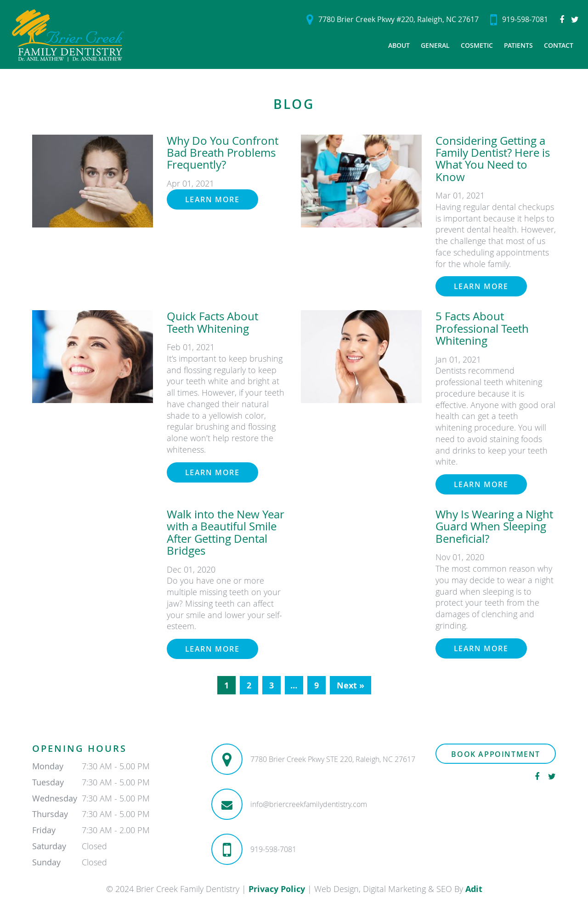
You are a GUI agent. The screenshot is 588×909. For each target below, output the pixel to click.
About (399, 45)
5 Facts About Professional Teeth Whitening (482, 328)
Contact (559, 45)
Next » (351, 685)
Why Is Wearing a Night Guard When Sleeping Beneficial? (494, 526)
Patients (518, 45)
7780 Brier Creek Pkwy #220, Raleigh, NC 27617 (393, 20)
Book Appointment (496, 754)
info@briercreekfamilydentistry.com (309, 804)
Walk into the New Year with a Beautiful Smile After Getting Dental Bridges (226, 533)
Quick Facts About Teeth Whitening (212, 322)
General (435, 45)
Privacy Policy (277, 889)
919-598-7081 (519, 20)
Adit (474, 889)
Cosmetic (477, 45)
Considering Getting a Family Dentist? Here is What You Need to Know (493, 159)
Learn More (212, 199)
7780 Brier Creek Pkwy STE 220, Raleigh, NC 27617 (333, 759)
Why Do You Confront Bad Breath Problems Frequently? (223, 153)
